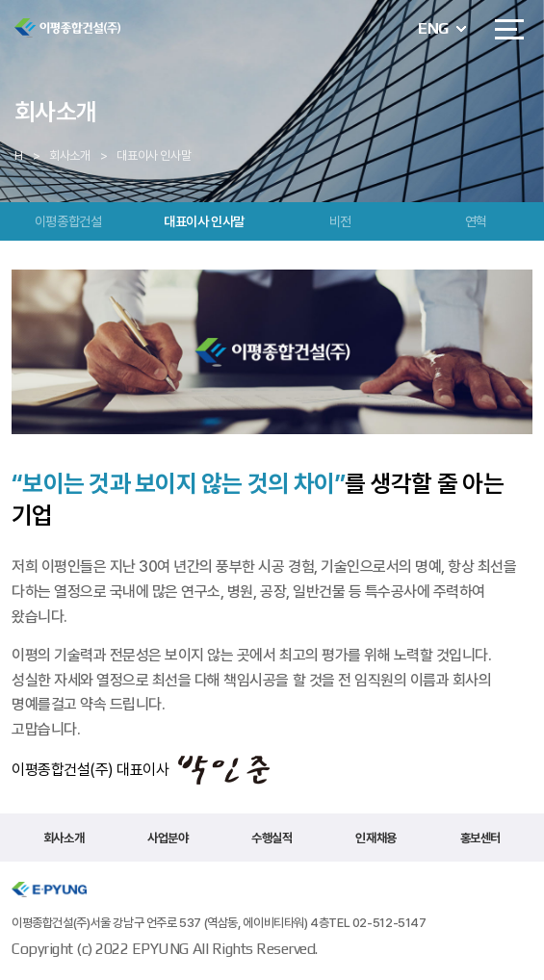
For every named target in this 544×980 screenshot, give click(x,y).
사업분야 (168, 838)
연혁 (476, 221)
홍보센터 (480, 838)
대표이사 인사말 (204, 221)
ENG (433, 28)
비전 (340, 221)
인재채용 (376, 838)
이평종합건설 (68, 221)
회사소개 (64, 838)
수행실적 (272, 838)
